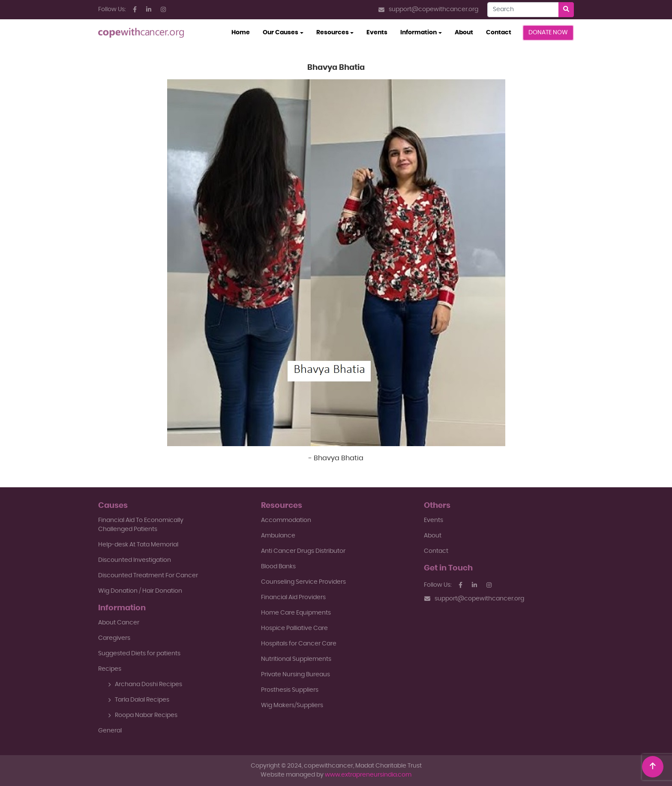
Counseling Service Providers (303, 582)
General (110, 731)
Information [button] (418, 33)
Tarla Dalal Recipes (139, 700)
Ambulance (278, 536)
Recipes (110, 669)
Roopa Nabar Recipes (143, 715)
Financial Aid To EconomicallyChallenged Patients (141, 525)
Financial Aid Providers (293, 597)
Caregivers (114, 638)
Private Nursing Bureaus (295, 675)
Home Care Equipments (296, 613)
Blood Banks (278, 567)
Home (244, 32)
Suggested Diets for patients (139, 654)
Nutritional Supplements (296, 659)
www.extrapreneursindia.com (368, 775)
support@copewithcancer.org (428, 10)
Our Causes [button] (280, 33)
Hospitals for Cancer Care (299, 644)
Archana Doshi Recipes (145, 684)
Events (377, 33)
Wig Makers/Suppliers (292, 705)
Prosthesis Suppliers (290, 690)
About (464, 33)
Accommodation (286, 520)
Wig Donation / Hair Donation (140, 591)
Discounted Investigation (135, 560)
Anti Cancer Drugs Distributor (303, 551)
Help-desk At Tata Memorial (138, 545)
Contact (499, 33)
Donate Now (548, 33)
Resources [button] (333, 33)
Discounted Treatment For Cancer (148, 576)
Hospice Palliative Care (294, 628)
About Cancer (119, 623)
